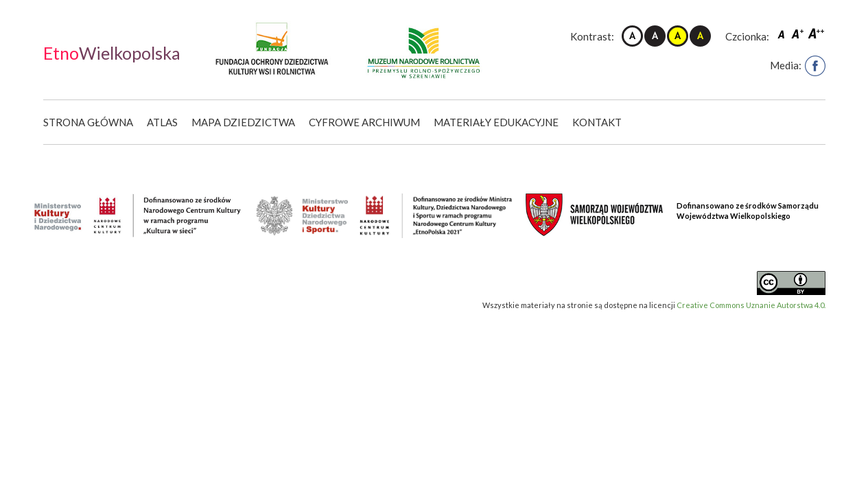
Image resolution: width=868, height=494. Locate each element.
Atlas (162, 122)
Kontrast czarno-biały (655, 36)
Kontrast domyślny (632, 36)
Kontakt (597, 122)
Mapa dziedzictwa (243, 122)
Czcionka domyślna (783, 33)
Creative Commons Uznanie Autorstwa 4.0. (751, 305)
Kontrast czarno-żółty (700, 36)
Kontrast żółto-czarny (678, 36)
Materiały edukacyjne (496, 122)
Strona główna (88, 122)
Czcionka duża (817, 33)
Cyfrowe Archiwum (364, 122)
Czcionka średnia (799, 33)
